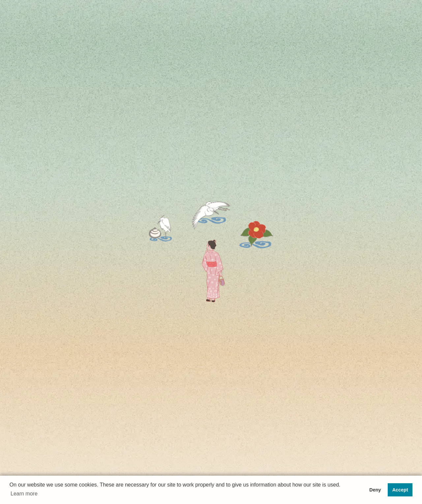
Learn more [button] (24, 494)
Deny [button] (375, 490)
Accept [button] (400, 490)
